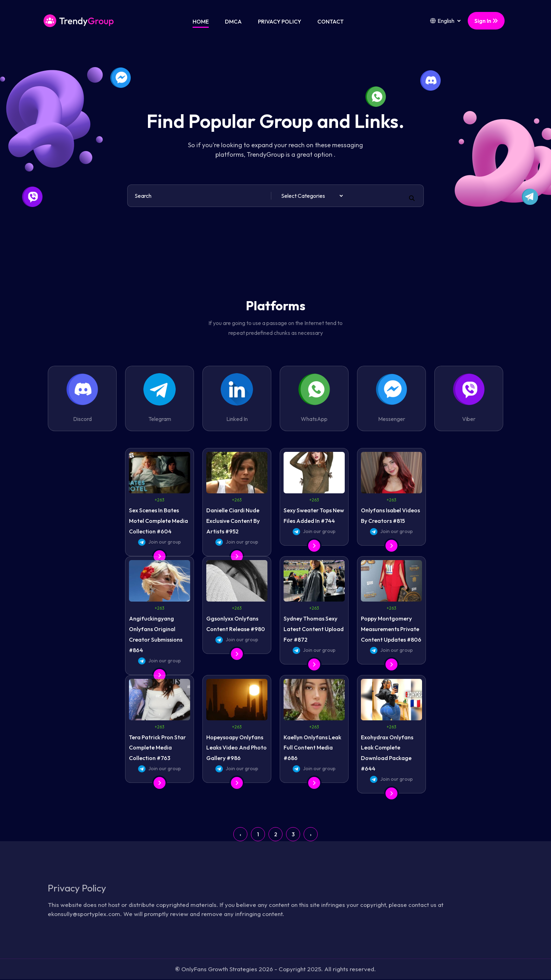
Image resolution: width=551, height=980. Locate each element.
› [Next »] (311, 834)
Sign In (486, 21)
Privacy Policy (280, 21)
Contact (330, 21)
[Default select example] (312, 196)
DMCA (233, 21)
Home (201, 21)
